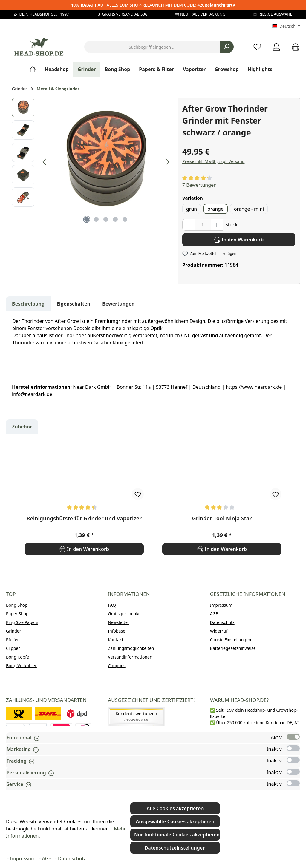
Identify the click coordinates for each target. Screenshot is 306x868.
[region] (92, 162)
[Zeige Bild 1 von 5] (87, 219)
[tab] (28, 304)
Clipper (13, 648)
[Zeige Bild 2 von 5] (96, 219)
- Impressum (22, 858)
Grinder (14, 631)
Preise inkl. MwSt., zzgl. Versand (213, 161)
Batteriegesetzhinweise (233, 648)
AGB (214, 614)
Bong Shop (17, 605)
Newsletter (118, 622)
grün (192, 209)
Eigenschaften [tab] (73, 304)
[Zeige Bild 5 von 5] (125, 219)
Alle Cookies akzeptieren (175, 808)
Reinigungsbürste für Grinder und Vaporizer (84, 518)
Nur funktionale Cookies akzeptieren (177, 835)
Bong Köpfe (17, 657)
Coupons (117, 666)
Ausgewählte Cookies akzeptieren (175, 821)
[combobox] (152, 47)
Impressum (221, 605)
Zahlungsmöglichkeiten (131, 648)
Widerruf (219, 631)
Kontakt (115, 640)
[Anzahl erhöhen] (217, 225)
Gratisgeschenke (124, 614)
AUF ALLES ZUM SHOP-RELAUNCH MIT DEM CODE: (153, 5)
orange (215, 209)
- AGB (46, 858)
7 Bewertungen (199, 185)
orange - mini (249, 209)
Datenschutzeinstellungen (175, 848)
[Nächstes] (167, 162)
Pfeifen (13, 640)
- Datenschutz (71, 858)
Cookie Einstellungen (231, 640)
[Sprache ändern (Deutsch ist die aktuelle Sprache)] (286, 26)
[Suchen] (227, 47)
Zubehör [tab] (22, 427)
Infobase (117, 631)
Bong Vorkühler (21, 666)
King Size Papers (22, 622)
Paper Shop (17, 614)
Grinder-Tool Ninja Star (222, 518)
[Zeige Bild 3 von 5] (106, 219)
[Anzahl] (203, 225)
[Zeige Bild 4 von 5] (115, 219)
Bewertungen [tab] (118, 304)
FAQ (112, 605)
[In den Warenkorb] (239, 240)
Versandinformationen (130, 657)
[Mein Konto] (276, 47)
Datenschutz (222, 622)
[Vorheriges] (45, 162)
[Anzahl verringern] (189, 225)
